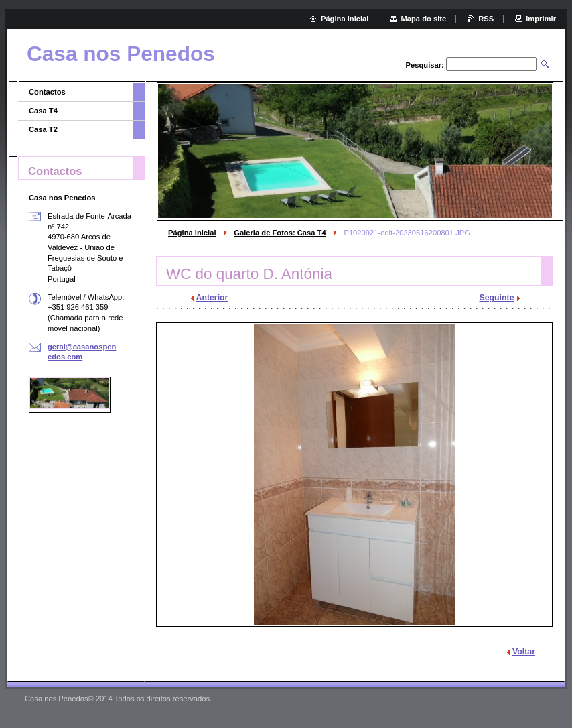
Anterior (212, 298)
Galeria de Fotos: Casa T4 (280, 233)
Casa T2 (43, 129)
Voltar (524, 652)
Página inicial (192, 233)
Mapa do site (423, 19)
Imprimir (541, 19)
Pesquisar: (425, 65)
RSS (486, 19)
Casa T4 (43, 111)
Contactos (47, 92)
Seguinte (497, 298)
